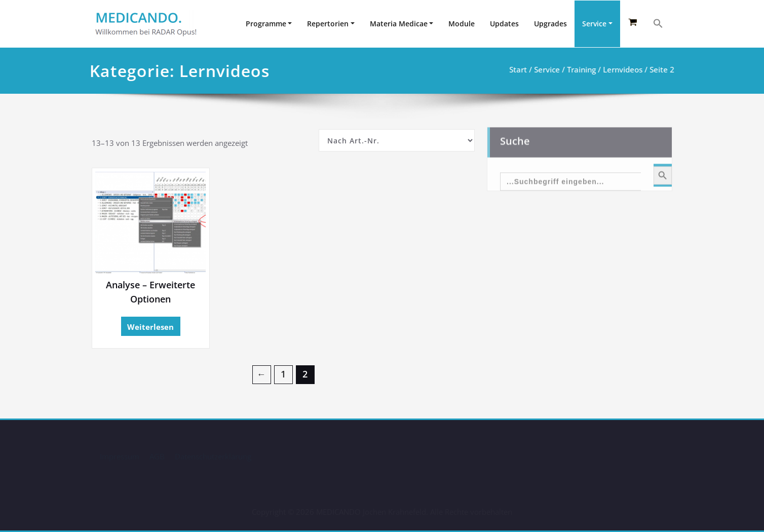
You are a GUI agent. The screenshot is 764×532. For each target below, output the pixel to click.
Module (462, 24)
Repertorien (328, 24)
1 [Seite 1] (283, 374)
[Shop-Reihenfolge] (397, 140)
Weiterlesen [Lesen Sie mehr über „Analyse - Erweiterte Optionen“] (150, 327)
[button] (658, 23)
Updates (504, 24)
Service (594, 24)
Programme (266, 24)
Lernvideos (622, 69)
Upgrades (550, 24)
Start (517, 69)
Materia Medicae (399, 24)
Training (580, 69)
